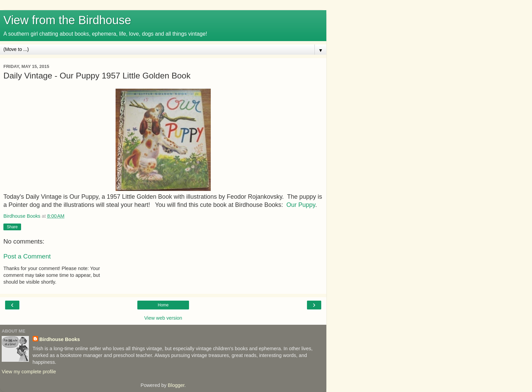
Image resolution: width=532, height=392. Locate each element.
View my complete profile (29, 372)
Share (12, 227)
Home (163, 305)
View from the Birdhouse (67, 20)
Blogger (176, 385)
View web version (163, 318)
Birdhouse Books (60, 339)
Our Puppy (301, 205)
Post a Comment (27, 256)
